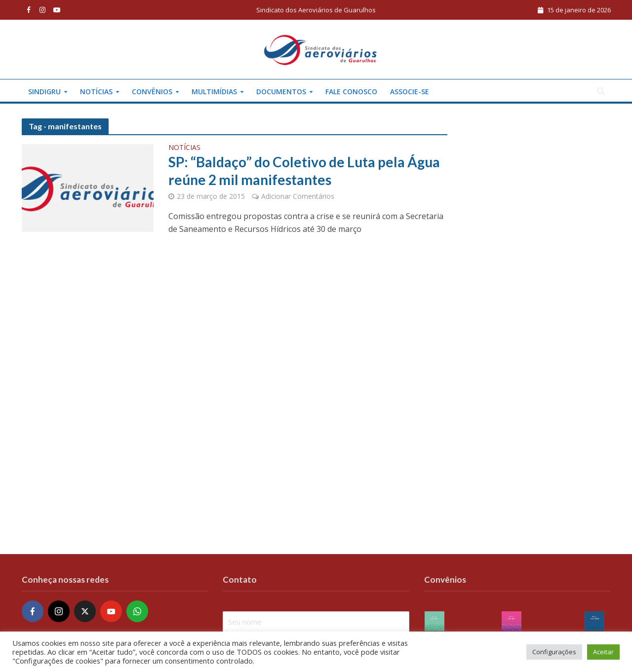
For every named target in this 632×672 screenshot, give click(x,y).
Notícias (96, 92)
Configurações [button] (554, 652)
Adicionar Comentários (298, 196)
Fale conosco (351, 92)
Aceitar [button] (603, 652)
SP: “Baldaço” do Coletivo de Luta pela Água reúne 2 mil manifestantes (304, 171)
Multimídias (214, 92)
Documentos (281, 92)
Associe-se (410, 92)
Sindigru (44, 92)
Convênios (152, 92)
